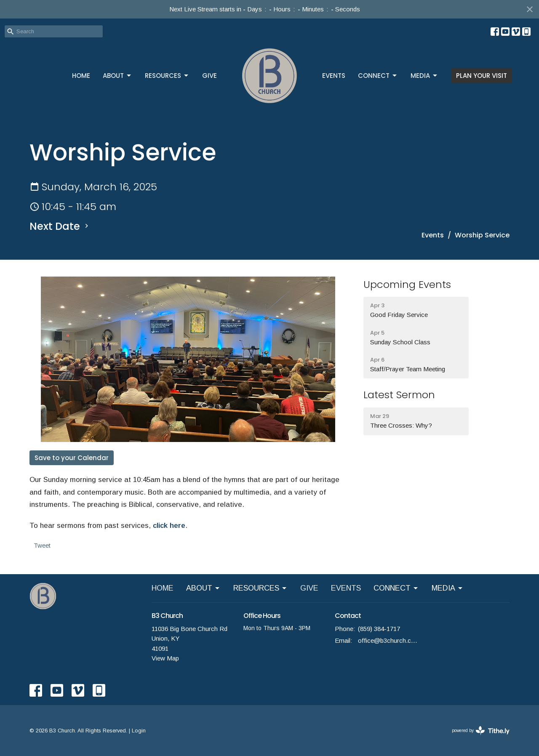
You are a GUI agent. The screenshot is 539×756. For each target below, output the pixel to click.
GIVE (209, 76)
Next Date (60, 226)
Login (139, 731)
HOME (81, 76)
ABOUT (117, 76)
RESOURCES (167, 76)
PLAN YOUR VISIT (482, 76)
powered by (481, 731)
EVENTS (334, 76)
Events (433, 235)
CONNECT (378, 76)
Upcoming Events (407, 284)
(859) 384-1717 (379, 629)
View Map (165, 658)
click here (169, 526)
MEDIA (424, 76)
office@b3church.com (388, 640)
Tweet (42, 545)
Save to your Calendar (72, 458)
